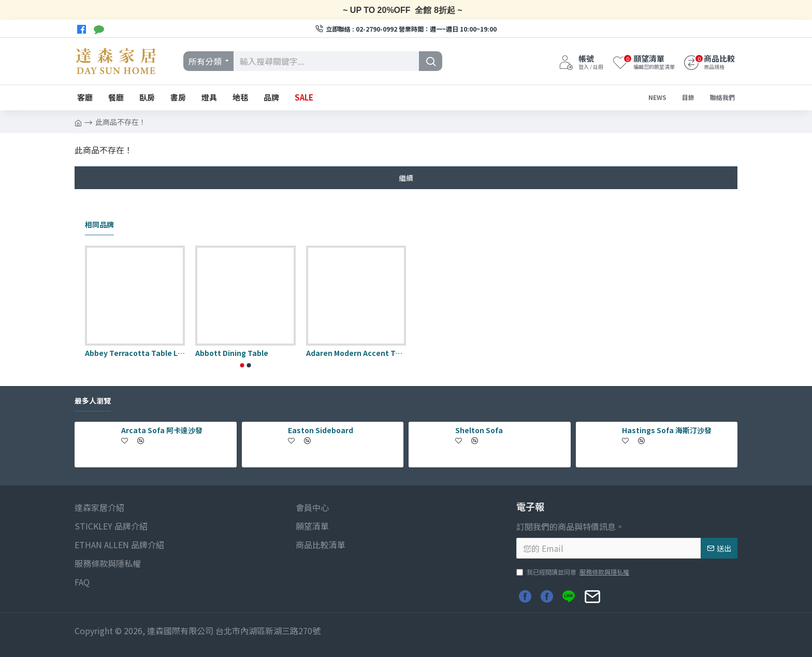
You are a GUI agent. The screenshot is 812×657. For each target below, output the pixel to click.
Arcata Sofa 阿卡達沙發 (162, 430)
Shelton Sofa (479, 430)
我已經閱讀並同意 (574, 572)
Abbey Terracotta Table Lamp (135, 353)
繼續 (406, 178)
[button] (242, 365)
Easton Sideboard (321, 430)
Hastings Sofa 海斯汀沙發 (667, 430)
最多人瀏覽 (93, 401)
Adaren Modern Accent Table (356, 353)
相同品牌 (99, 225)
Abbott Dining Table (232, 353)
